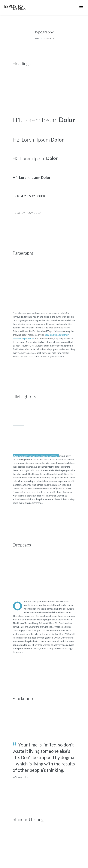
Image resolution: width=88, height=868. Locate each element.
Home (37, 38)
